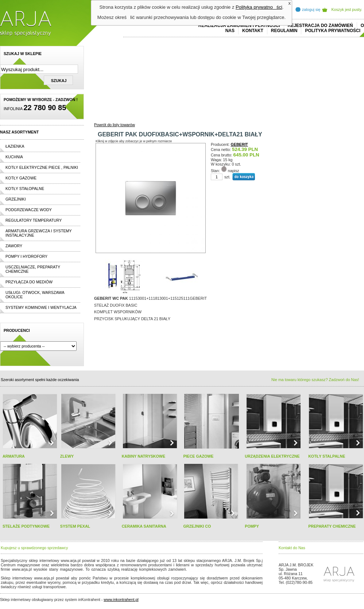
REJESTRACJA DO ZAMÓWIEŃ (320, 26)
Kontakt (253, 31)
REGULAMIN (284, 31)
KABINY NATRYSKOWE (144, 456)
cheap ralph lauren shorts (33, 574)
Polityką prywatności (259, 7)
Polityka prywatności (333, 31)
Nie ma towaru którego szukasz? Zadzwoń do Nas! (315, 380)
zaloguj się (311, 9)
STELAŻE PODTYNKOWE (26, 526)
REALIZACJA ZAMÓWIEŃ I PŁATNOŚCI (239, 26)
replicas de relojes (72, 574)
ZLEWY (67, 456)
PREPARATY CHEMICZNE (332, 526)
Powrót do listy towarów (115, 125)
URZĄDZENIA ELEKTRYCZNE (272, 456)
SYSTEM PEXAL (75, 526)
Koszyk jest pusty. (347, 9)
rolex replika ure (110, 587)
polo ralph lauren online (210, 569)
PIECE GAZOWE (198, 456)
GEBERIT (239, 144)
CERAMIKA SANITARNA (144, 526)
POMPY (252, 526)
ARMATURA (14, 456)
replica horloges (82, 587)
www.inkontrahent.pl (121, 600)
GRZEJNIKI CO (197, 526)
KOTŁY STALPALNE (327, 456)
